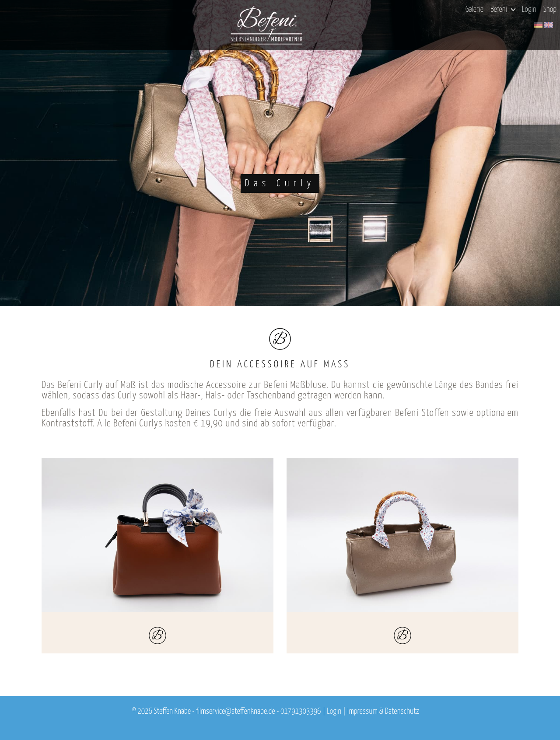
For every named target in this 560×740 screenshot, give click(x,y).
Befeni (503, 10)
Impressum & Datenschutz (383, 712)
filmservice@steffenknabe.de (235, 712)
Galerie (474, 10)
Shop (550, 10)
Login (529, 10)
